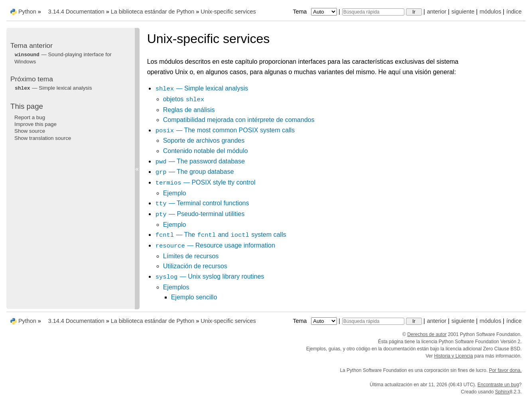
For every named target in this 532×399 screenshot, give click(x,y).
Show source (30, 131)
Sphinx (502, 392)
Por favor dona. (505, 370)
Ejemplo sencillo (194, 297)
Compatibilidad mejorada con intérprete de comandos (239, 120)
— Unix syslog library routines (210, 276)
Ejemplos (176, 287)
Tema (316, 12)
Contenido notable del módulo (206, 151)
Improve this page (35, 124)
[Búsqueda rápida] (373, 12)
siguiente (463, 12)
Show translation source (43, 138)
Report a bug (30, 117)
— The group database (195, 172)
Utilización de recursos (195, 266)
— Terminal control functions (202, 203)
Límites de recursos (191, 256)
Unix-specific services (228, 12)
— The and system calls (221, 235)
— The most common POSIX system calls (225, 130)
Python (27, 12)
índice (514, 12)
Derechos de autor (427, 334)
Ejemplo (175, 193)
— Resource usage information (215, 245)
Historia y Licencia (454, 356)
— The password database (200, 161)
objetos (184, 99)
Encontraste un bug (498, 385)
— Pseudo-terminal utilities (200, 214)
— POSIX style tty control (205, 182)
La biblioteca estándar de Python (153, 12)
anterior (437, 12)
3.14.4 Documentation (76, 12)
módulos (490, 12)
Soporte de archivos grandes (204, 141)
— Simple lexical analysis (202, 88)
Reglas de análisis (189, 110)
